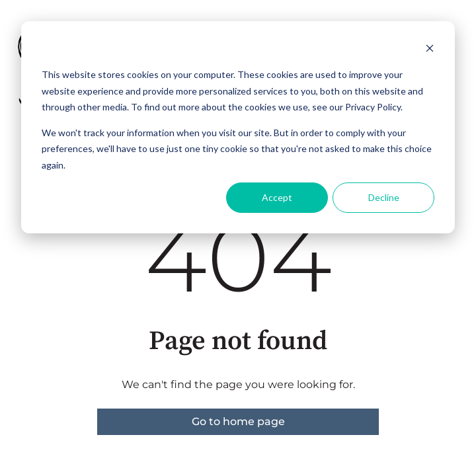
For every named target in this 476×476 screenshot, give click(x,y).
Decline (384, 197)
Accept (277, 197)
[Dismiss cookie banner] (430, 50)
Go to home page (238, 421)
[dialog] (238, 127)
